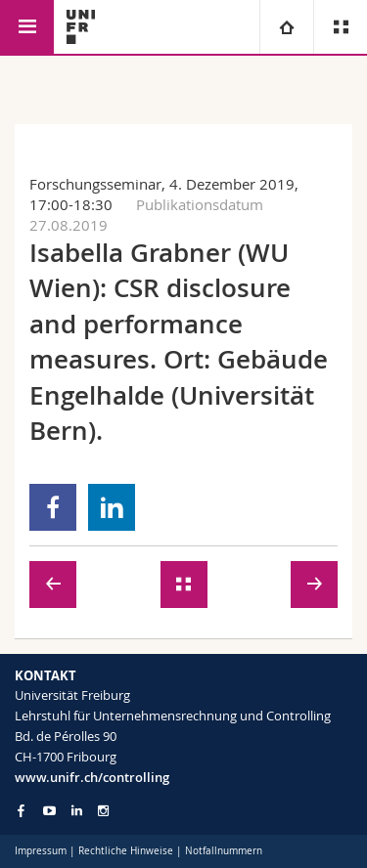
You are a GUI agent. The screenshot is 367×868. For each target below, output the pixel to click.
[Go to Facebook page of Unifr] (21, 810)
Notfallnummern (224, 851)
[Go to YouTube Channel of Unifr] (49, 811)
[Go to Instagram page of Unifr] (103, 811)
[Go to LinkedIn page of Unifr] (77, 811)
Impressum (41, 851)
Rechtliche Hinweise (126, 851)
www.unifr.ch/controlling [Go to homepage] (92, 777)
